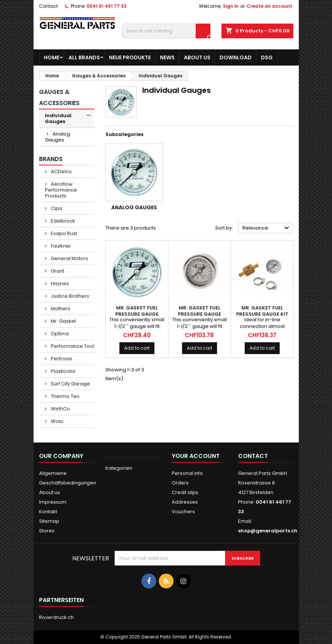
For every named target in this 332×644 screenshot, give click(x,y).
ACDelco (61, 171)
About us (197, 57)
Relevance (267, 228)
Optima (59, 334)
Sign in (231, 6)
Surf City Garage (70, 384)
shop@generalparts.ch (268, 531)
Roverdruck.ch (56, 617)
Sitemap (49, 521)
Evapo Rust (63, 233)
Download (236, 57)
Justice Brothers (69, 296)
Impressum (53, 502)
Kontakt (48, 512)
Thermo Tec (65, 396)
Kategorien (119, 468)
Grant (57, 271)
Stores (47, 531)
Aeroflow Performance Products (61, 190)
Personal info (187, 473)
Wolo (57, 421)
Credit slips (185, 492)
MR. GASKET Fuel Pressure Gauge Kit (262, 311)
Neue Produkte (130, 57)
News (167, 57)
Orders (180, 483)
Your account (196, 456)
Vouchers (183, 512)
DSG (267, 57)
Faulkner (60, 246)
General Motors (69, 258)
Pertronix (61, 359)
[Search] (166, 31)
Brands (51, 159)
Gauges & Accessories (59, 97)
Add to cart (137, 348)
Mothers (60, 309)
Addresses (185, 502)
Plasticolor (63, 371)
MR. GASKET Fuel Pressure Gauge (137, 311)
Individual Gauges (58, 118)
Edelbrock (62, 221)
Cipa (56, 208)
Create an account (269, 6)
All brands (84, 57)
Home (52, 57)
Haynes (59, 283)
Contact (48, 6)
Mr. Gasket (63, 321)
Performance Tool (72, 346)
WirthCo (60, 409)
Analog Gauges (57, 137)
